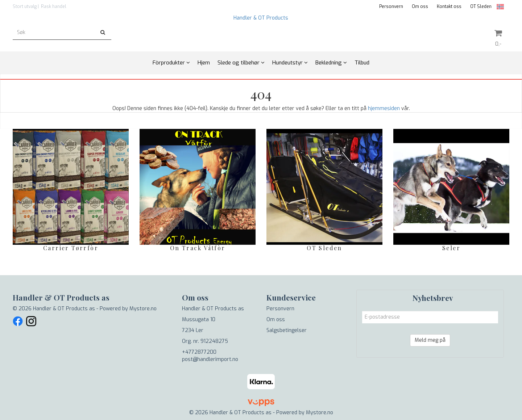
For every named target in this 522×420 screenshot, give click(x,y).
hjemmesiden (384, 108)
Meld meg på (430, 340)
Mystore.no (143, 309)
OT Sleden (481, 7)
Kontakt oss (449, 7)
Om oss (420, 7)
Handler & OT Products (261, 18)
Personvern (391, 7)
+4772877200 (199, 352)
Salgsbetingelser (287, 330)
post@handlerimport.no (210, 359)
